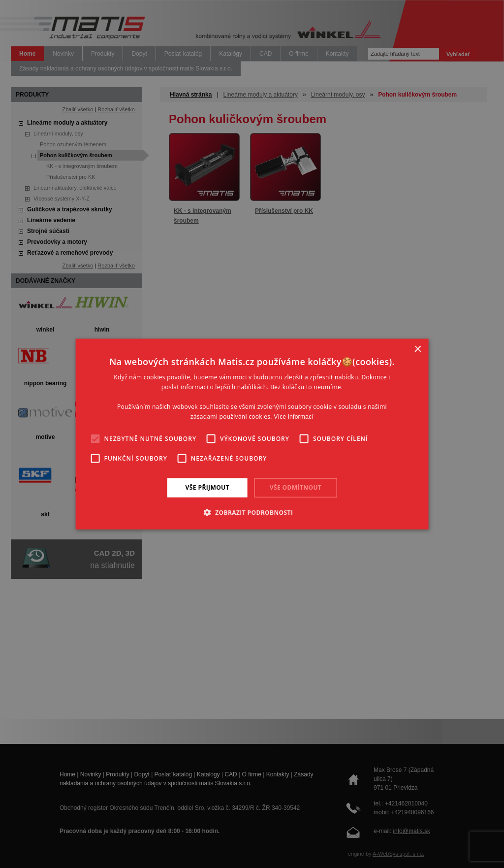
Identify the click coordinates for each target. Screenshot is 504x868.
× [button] (417, 350)
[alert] (252, 434)
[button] (252, 512)
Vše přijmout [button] (207, 487)
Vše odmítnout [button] (296, 487)
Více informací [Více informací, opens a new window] (294, 416)
